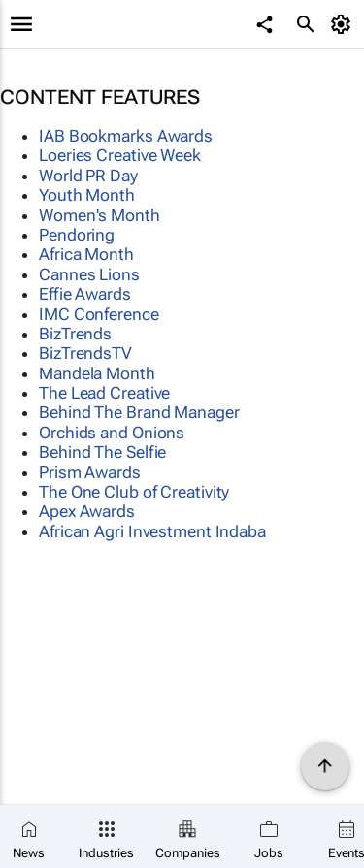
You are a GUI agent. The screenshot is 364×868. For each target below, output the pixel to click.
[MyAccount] (344, 24)
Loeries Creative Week (120, 155)
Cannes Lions (89, 274)
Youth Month (87, 195)
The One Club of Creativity (134, 492)
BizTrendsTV (85, 353)
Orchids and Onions (112, 433)
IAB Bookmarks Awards (126, 136)
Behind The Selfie (102, 452)
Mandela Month (97, 373)
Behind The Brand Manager (139, 412)
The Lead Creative (104, 393)
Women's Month (99, 215)
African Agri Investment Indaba (152, 531)
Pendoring (77, 235)
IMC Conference (99, 314)
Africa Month (86, 254)
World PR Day (88, 176)
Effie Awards (85, 294)
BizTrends (75, 334)
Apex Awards (87, 511)
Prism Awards (90, 472)
